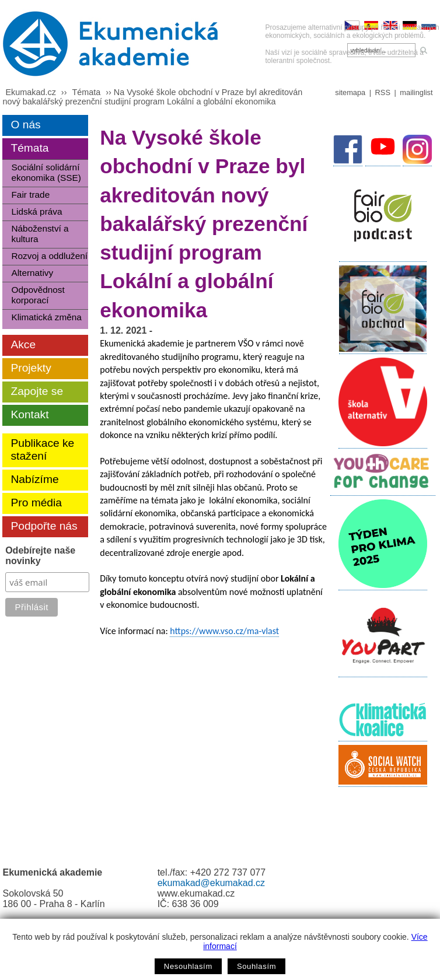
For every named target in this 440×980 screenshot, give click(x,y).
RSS (383, 92)
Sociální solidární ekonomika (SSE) (46, 172)
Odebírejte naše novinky (40, 556)
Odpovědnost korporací (38, 295)
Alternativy (32, 273)
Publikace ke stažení (42, 449)
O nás (25, 125)
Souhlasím (256, 966)
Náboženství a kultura (40, 234)
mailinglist (416, 92)
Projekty (31, 368)
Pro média (36, 503)
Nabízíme (34, 479)
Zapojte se (37, 391)
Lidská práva (36, 211)
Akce (23, 344)
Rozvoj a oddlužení (49, 256)
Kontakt (29, 414)
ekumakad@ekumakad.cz (211, 883)
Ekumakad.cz (30, 92)
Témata (86, 92)
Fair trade (30, 195)
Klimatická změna (46, 317)
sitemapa (350, 92)
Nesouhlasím (188, 966)
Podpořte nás (44, 526)
